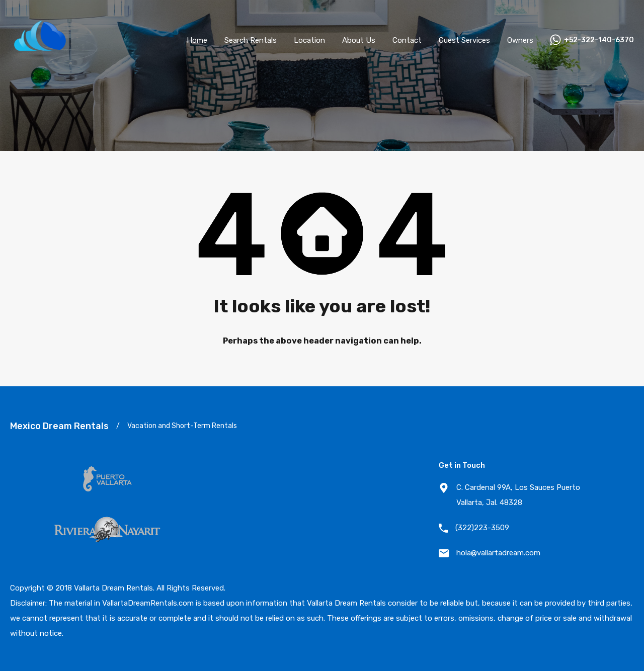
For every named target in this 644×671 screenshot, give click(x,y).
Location (309, 40)
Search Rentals (251, 40)
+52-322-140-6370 (599, 40)
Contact (407, 40)
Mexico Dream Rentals (59, 426)
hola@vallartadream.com (498, 553)
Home (197, 40)
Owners (520, 40)
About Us (359, 40)
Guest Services (464, 40)
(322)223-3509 (482, 528)
